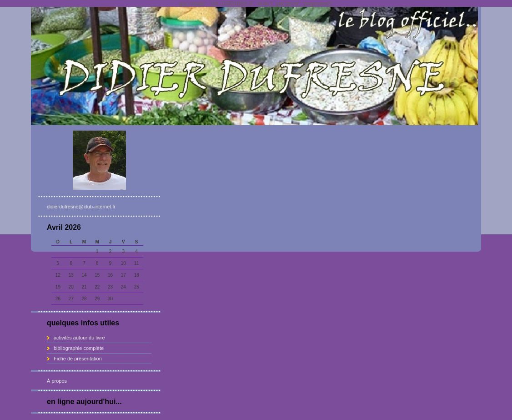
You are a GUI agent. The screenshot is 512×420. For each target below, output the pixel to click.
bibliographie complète (79, 348)
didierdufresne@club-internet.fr (81, 207)
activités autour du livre (79, 338)
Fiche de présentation (78, 359)
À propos (57, 381)
